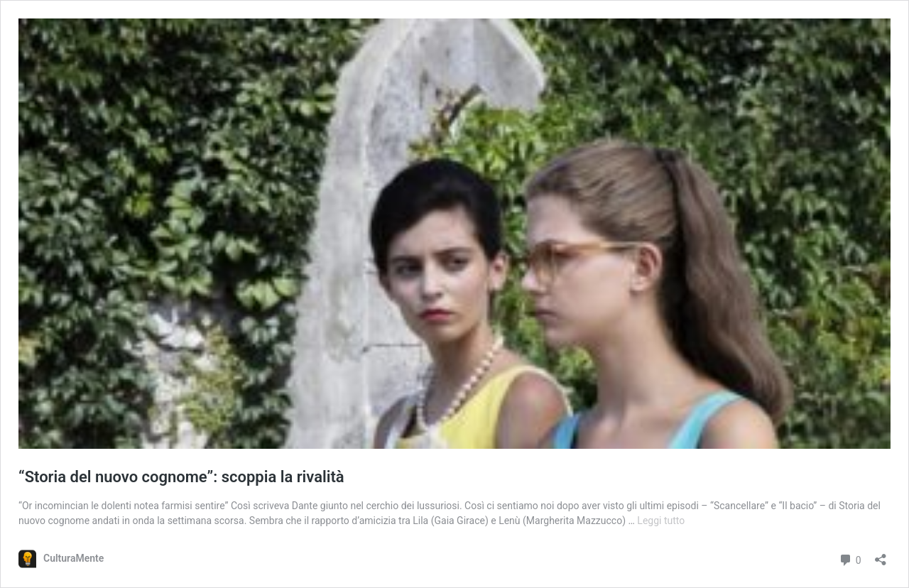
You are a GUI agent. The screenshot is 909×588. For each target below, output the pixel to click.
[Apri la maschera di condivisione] (881, 555)
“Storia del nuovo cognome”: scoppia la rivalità (181, 477)
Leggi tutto (661, 521)
